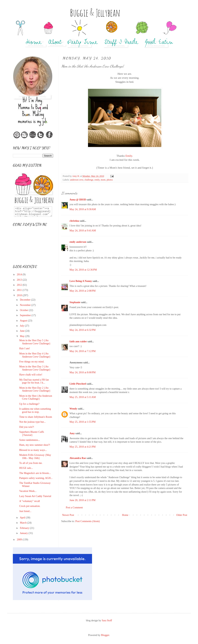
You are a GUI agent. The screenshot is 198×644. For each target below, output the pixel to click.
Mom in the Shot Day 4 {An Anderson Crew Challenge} (35, 355)
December (25, 300)
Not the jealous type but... (32, 422)
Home (125, 515)
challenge (89, 180)
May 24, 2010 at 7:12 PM (82, 351)
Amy (72, 433)
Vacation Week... (28, 491)
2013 (20, 280)
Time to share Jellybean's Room (36, 417)
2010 (20, 295)
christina (74, 221)
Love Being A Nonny (81, 281)
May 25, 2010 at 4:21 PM (82, 447)
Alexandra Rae (78, 458)
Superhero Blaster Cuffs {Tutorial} (32, 433)
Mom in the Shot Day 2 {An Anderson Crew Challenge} (35, 389)
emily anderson (78, 242)
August (24, 321)
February (25, 528)
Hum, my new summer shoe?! (35, 445)
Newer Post (68, 515)
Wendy (73, 409)
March (23, 523)
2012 (20, 285)
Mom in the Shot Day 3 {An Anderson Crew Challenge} (35, 368)
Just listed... (25, 511)
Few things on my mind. (32, 362)
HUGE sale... (26, 468)
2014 (20, 274)
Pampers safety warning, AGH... (36, 478)
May (22, 336)
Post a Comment (74, 508)
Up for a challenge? (29, 404)
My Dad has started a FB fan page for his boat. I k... (34, 381)
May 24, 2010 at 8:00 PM (82, 372)
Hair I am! (25, 348)
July (22, 326)
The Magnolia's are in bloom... (35, 473)
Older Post (182, 515)
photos (110, 180)
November (26, 305)
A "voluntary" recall (30, 501)
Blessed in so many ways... (33, 450)
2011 (20, 290)
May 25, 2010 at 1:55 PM (82, 422)
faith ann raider (78, 341)
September (26, 315)
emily (97, 180)
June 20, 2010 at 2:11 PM (82, 500)
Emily (129, 156)
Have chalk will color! (31, 375)
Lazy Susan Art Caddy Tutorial (35, 496)
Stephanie (75, 302)
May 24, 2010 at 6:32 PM (82, 330)
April (23, 518)
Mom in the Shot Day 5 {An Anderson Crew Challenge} (35, 342)
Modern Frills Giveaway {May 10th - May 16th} (35, 457)
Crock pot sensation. (30, 506)
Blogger (105, 635)
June (22, 331)
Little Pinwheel (78, 384)
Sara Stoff (107, 620)
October (24, 310)
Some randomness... (30, 440)
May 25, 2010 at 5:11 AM (83, 397)
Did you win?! (27, 427)
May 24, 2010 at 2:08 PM (82, 291)
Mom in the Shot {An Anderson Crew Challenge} (36, 397)
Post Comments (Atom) (88, 521)
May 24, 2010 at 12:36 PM (83, 270)
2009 (20, 540)
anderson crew (77, 180)
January (24, 533)
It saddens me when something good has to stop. (35, 410)
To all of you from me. (31, 463)
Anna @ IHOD (78, 200)
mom (103, 180)
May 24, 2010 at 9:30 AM (83, 209)
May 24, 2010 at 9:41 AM (83, 231)
